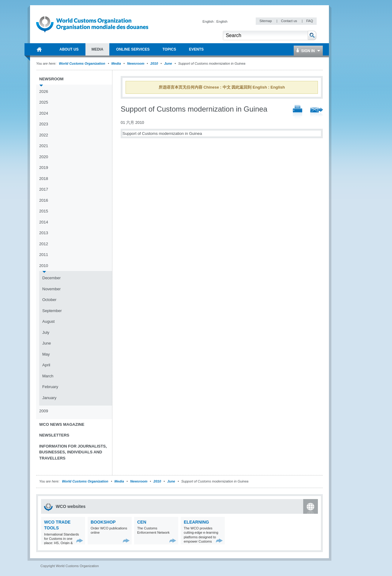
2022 (44, 135)
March (48, 376)
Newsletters (54, 435)
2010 (154, 63)
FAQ (310, 21)
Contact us (289, 21)
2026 (44, 92)
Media (116, 63)
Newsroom (136, 63)
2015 (44, 211)
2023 (44, 124)
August (48, 321)
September (52, 311)
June (168, 63)
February (50, 387)
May (46, 354)
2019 (44, 168)
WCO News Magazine (62, 424)
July (46, 332)
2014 (44, 222)
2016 (44, 200)
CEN (142, 522)
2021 (44, 146)
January (49, 398)
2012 (44, 244)
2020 (44, 157)
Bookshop (103, 522)
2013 (44, 233)
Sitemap (266, 21)
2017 (44, 189)
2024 (44, 113)
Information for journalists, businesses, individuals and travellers (73, 452)
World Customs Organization (82, 63)
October (49, 300)
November (51, 289)
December (51, 278)
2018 (44, 179)
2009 (44, 411)
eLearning (196, 522)
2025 (44, 102)
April (46, 365)
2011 (44, 255)
